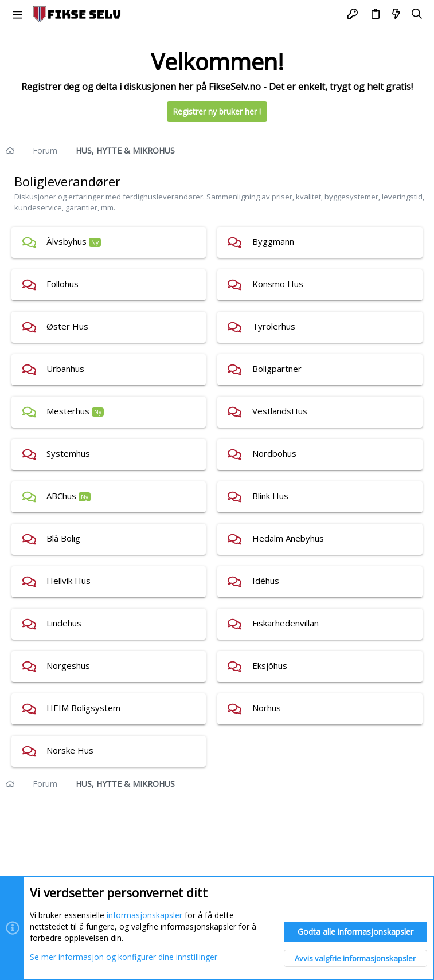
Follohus (62, 284)
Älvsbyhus (67, 241)
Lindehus (64, 623)
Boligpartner (277, 369)
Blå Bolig (63, 538)
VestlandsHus (280, 411)
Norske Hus (70, 750)
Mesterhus (68, 411)
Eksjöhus (270, 665)
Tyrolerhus (274, 326)
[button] (17, 14)
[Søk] (417, 14)
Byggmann (273, 241)
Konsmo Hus (278, 284)
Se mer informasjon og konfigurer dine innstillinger (124, 957)
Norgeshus (68, 665)
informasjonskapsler (144, 916)
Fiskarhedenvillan (286, 623)
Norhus (267, 708)
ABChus (61, 496)
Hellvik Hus (69, 581)
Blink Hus (270, 496)
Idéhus (266, 581)
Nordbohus (274, 453)
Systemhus (68, 453)
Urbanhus (65, 369)
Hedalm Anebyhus (288, 538)
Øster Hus (67, 326)
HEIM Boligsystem (83, 708)
